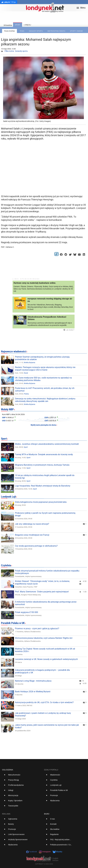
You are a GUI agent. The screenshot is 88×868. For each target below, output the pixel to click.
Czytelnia (6, 565)
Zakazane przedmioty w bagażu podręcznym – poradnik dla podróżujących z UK (42, 671)
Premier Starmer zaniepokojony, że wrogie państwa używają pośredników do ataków (42, 358)
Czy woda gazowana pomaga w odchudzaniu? (36, 546)
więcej (27, 25)
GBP (4, 417)
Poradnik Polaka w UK (13, 623)
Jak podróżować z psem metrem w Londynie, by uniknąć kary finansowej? (43, 714)
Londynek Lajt (8, 497)
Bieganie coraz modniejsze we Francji (32, 535)
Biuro (47, 814)
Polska (26, 394)
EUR (46, 417)
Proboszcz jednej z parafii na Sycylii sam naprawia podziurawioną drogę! (45, 514)
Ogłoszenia (8, 770)
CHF (46, 421)
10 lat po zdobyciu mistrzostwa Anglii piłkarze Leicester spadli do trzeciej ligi (45, 477)
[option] (22, 776)
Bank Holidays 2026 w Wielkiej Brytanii (33, 692)
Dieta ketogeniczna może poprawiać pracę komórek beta (41, 502)
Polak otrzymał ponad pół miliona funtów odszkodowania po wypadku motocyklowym (47, 572)
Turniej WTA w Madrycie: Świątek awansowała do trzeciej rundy (44, 454)
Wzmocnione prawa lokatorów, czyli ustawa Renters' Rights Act (44, 638)
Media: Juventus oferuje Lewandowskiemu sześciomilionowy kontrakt (47, 444)
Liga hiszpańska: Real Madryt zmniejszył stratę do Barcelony (43, 486)
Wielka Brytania (29, 363)
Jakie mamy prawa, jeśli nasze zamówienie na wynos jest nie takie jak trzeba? (47, 726)
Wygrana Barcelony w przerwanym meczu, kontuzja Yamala (42, 465)
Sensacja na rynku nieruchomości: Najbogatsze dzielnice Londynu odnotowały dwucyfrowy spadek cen (45, 400)
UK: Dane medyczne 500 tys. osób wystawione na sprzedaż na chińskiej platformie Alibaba (43, 379)
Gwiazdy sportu (21, 51)
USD (4, 421)
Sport (4, 439)
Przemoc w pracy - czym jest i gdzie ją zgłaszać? (37, 629)
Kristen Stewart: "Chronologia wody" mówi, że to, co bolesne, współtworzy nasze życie (42, 582)
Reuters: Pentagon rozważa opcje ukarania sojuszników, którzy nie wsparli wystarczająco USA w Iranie (45, 369)
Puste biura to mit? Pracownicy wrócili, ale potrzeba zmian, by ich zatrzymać (45, 389)
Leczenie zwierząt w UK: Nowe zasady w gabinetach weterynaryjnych (46, 659)
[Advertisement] (44, 173)
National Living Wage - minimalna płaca (33, 681)
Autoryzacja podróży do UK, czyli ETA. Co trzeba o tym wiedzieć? (44, 702)
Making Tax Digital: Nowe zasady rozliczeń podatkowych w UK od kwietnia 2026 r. (45, 650)
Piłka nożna (9, 51)
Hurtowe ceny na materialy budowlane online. (35, 283)
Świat (26, 373)
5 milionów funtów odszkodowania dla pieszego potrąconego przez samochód (46, 603)
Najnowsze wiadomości (14, 351)
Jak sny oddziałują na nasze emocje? (32, 524)
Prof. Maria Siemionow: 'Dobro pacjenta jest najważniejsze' (42, 592)
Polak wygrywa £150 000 (26, 612)
